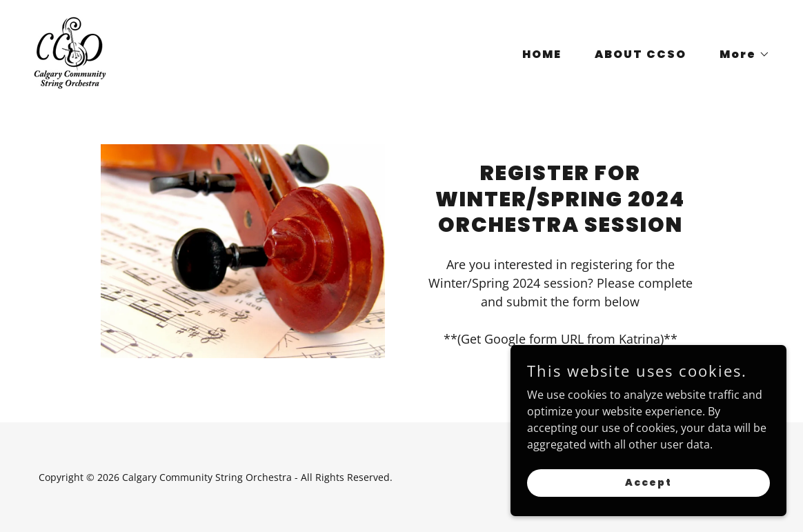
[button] (739, 55)
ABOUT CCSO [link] (641, 54)
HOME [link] (542, 54)
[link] (70, 52)
